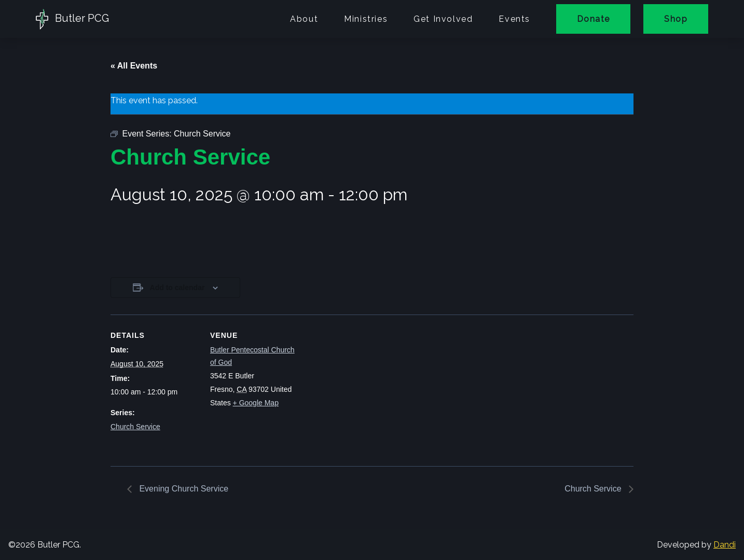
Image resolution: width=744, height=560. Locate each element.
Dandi (725, 545)
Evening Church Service (183, 489)
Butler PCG (72, 19)
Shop (676, 19)
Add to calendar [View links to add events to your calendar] (177, 288)
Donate (593, 19)
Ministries (366, 19)
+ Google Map (256, 403)
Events (514, 19)
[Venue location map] (364, 386)
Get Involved (443, 19)
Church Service (135, 427)
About (304, 19)
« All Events (134, 66)
